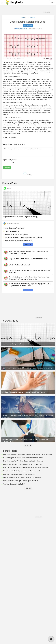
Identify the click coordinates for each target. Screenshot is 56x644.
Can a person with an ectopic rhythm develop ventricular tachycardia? (27, 468)
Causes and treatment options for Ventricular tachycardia (22, 464)
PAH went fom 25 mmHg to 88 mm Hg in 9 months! (21, 481)
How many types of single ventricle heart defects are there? (23, 458)
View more (28, 244)
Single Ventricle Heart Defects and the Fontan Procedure (28, 259)
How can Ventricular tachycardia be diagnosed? (19, 474)
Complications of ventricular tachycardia (19, 241)
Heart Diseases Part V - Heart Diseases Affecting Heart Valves (24, 461)
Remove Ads (47, 12)
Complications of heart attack (15, 228)
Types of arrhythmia (12, 231)
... (27, 17)
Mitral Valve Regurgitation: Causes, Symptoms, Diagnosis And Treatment (30, 271)
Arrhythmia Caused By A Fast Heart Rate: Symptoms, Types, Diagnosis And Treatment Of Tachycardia (30, 278)
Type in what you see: (10, 160)
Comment (7, 168)
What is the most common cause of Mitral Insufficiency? (22, 477)
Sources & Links (10, 137)
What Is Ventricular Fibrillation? (20, 265)
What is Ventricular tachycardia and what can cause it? (22, 471)
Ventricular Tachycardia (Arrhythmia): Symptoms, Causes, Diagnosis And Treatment (29, 252)
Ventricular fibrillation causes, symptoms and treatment (24, 237)
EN (53, 2)
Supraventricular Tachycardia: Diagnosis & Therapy (21, 217)
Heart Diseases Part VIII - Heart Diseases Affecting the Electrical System (28, 454)
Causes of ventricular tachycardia (17, 234)
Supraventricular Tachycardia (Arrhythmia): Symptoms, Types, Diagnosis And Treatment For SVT (30, 285)
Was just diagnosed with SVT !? (14, 484)
